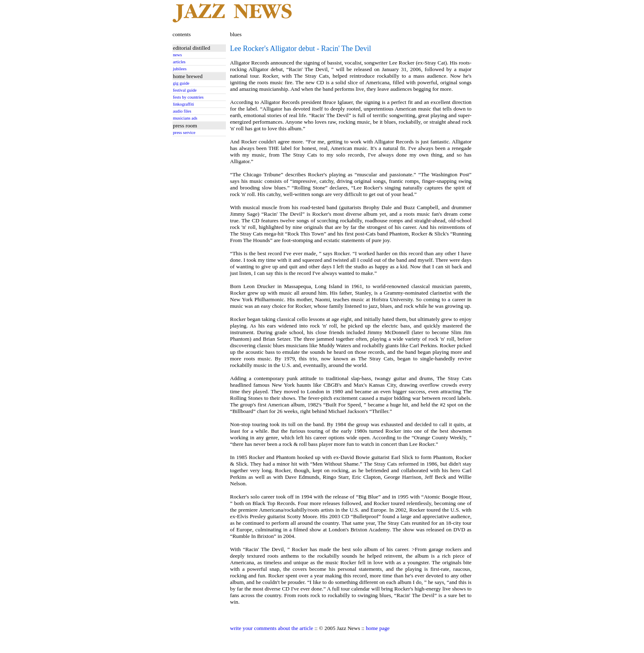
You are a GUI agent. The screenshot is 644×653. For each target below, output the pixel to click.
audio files (182, 111)
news (177, 55)
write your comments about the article (271, 628)
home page (378, 628)
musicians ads (185, 118)
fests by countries (188, 97)
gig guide (181, 83)
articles (179, 62)
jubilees (180, 69)
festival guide (185, 90)
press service (184, 133)
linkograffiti (183, 104)
